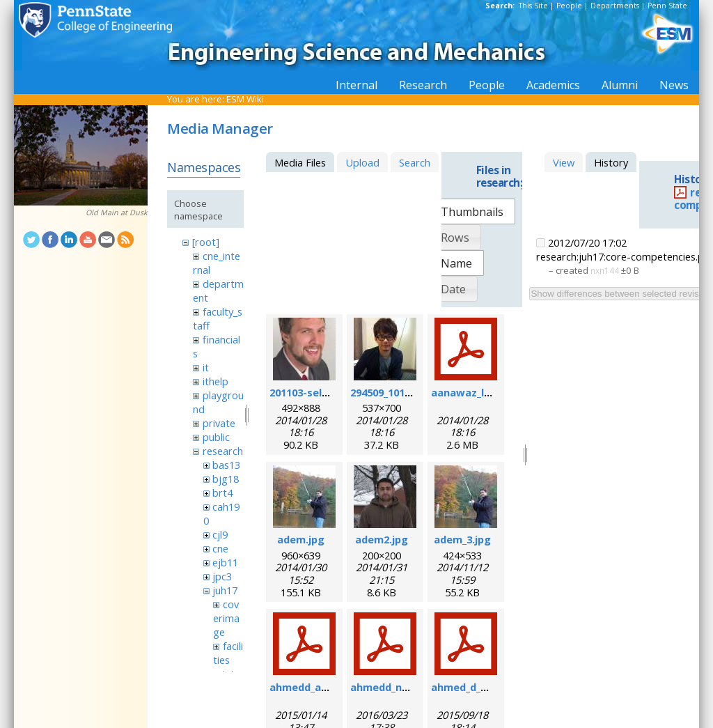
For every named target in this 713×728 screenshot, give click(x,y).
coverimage (226, 618)
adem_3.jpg (462, 539)
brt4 (222, 493)
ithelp (216, 381)
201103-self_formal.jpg (327, 392)
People (569, 6)
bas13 (226, 465)
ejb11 (225, 562)
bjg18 (226, 479)
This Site (533, 6)
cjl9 (220, 534)
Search (415, 162)
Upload (362, 162)
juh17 (225, 590)
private (219, 423)
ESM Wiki (245, 99)
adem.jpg (301, 539)
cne (220, 548)
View (564, 162)
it (206, 367)
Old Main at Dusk (117, 212)
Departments (615, 6)
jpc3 (222, 576)
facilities (228, 653)
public (216, 437)
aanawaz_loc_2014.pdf (487, 392)
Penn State (667, 6)
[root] (206, 242)
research (223, 451)
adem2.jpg (382, 539)
